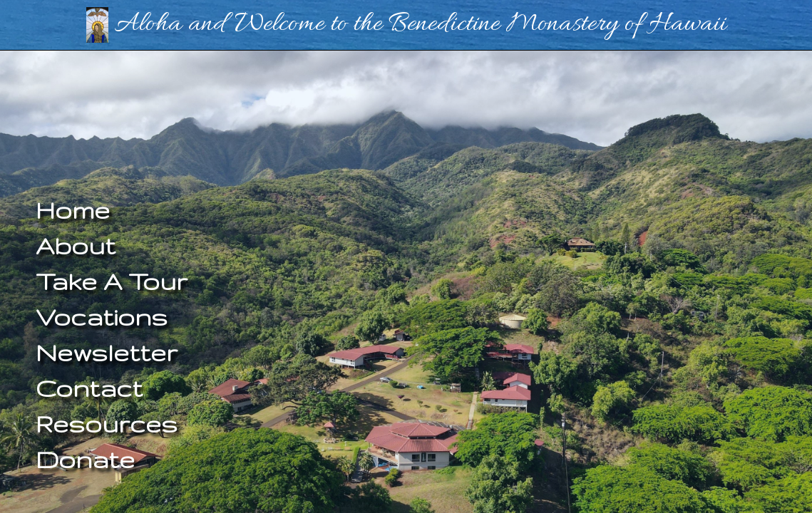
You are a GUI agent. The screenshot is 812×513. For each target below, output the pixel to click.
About (76, 245)
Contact (89, 388)
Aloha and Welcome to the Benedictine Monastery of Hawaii (406, 24)
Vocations (102, 317)
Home (73, 210)
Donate (85, 459)
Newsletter (107, 352)
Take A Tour (112, 281)
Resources (107, 424)
